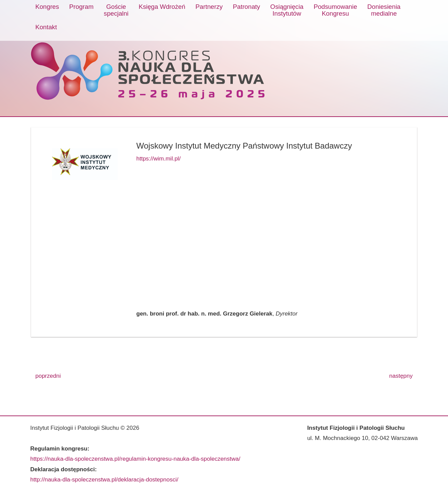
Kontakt (46, 27)
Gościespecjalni (116, 10)
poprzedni (48, 376)
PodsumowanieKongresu (335, 10)
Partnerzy (209, 7)
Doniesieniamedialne (384, 10)
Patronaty (246, 7)
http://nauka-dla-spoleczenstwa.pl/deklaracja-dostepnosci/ (104, 480)
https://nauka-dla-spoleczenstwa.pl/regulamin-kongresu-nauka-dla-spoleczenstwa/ (135, 459)
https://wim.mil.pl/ (158, 159)
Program (82, 7)
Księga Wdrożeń (162, 7)
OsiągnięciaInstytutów (287, 10)
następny (401, 376)
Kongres (47, 7)
